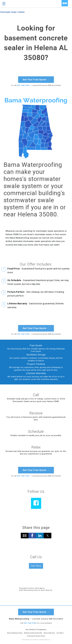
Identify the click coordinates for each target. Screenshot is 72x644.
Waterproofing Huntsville (33, 633)
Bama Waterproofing (15, 633)
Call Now (36, 566)
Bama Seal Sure (49, 633)
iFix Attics (60, 633)
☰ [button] (4, 4)
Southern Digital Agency (37, 588)
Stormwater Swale (8, 12)
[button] (25, 536)
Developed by (24, 588)
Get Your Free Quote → (36, 80)
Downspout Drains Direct (36, 636)
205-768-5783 (23, 85)
